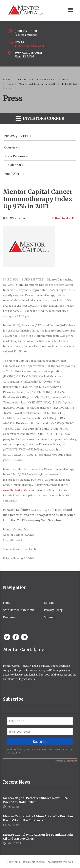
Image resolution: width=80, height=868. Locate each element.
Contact (49, 603)
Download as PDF (65, 218)
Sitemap (50, 617)
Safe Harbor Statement (18, 610)
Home (6, 79)
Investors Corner (40, 118)
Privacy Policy (53, 610)
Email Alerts (13, 174)
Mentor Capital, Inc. (39, 862)
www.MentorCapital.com (19, 490)
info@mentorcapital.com (29, 46)
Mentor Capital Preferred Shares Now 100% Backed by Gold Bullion (35, 800)
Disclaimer (10, 617)
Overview (11, 147)
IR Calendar (13, 165)
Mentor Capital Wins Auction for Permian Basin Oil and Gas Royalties (38, 837)
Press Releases (15, 156)
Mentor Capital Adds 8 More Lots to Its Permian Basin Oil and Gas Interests (38, 818)
